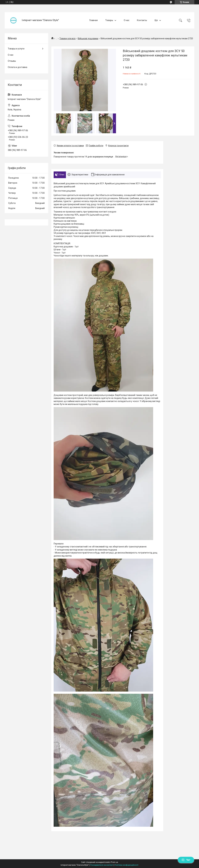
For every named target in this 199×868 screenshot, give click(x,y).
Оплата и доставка (17, 67)
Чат (186, 860)
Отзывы (12, 61)
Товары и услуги (16, 49)
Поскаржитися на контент (102, 865)
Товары (109, 20)
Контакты (142, 20)
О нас (127, 20)
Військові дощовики (88, 38)
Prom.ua (114, 862)
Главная (94, 20)
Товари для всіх (67, 38)
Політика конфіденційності (126, 865)
